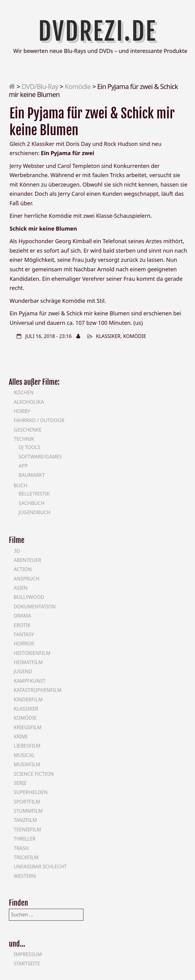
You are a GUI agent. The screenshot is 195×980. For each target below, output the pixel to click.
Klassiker (108, 336)
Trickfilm (26, 857)
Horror (24, 644)
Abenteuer (28, 560)
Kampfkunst (30, 681)
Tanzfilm (25, 820)
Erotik (22, 625)
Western (25, 876)
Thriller (25, 839)
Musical (24, 755)
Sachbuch (32, 503)
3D (17, 551)
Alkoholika (29, 402)
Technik (24, 439)
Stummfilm (28, 811)
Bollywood (29, 597)
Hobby (22, 411)
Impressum (28, 954)
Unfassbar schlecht (40, 867)
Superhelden (31, 792)
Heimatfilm (28, 662)
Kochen (24, 392)
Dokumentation (35, 607)
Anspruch (27, 579)
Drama (22, 616)
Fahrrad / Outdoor (39, 420)
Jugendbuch (35, 512)
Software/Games (40, 457)
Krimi (21, 737)
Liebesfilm (27, 746)
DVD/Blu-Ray (40, 86)
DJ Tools (29, 447)
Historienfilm (32, 653)
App (23, 466)
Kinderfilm (28, 700)
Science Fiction (34, 774)
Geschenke (28, 430)
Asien (21, 588)
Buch (20, 485)
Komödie (78, 86)
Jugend (23, 671)
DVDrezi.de (97, 31)
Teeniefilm (28, 830)
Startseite (27, 963)
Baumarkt (32, 475)
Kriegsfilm (28, 727)
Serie (20, 783)
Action (23, 569)
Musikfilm (27, 764)
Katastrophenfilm (38, 690)
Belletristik (34, 494)
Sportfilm (27, 802)
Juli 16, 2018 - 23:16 (49, 336)
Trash (21, 848)
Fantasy (24, 634)
